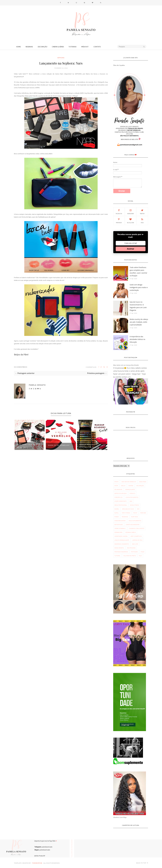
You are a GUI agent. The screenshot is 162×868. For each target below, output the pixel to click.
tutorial (117, 556)
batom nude (119, 524)
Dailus (123, 486)
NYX (138, 509)
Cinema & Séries (58, 47)
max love (135, 544)
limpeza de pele (137, 540)
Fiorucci (132, 493)
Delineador (118, 489)
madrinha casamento (122, 544)
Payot (135, 513)
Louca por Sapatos (132, 497)
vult (140, 556)
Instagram (130, 211)
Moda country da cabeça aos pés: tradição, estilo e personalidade (139, 322)
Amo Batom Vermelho (129, 482)
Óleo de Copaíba (119, 65)
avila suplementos (135, 521)
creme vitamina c (120, 528)
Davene (131, 486)
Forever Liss (118, 497)
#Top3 (116, 482)
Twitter (142, 211)
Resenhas (29, 47)
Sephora (61, 58)
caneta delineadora (133, 524)
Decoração (43, 47)
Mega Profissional (121, 505)
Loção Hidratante (121, 501)
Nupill (117, 513)
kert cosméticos (136, 536)
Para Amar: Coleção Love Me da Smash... (29, 446)
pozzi (142, 552)
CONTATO (97, 47)
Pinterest (119, 220)
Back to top (142, 863)
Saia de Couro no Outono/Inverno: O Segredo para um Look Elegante (138, 306)
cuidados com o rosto (137, 528)
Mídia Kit (85, 47)
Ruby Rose (135, 517)
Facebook (119, 211)
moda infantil (119, 548)
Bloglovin (130, 220)
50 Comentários (21, 367)
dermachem (118, 532)
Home (19, 47)
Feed (142, 220)
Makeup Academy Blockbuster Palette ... (90, 446)
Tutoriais (72, 47)
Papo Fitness (126, 513)
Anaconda (143, 482)
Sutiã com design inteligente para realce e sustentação (139, 287)
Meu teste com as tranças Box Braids (126, 365)
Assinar (131, 249)
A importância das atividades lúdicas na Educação (137, 339)
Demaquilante (130, 489)
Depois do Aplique (121, 493)
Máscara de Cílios (128, 509)
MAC (131, 501)
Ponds (117, 517)
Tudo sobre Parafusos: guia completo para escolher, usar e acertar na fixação (138, 271)
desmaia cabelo (131, 532)
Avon (116, 486)
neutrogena (131, 548)
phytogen (134, 552)
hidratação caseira (121, 536)
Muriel (117, 509)
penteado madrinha (121, 552)
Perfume (143, 513)
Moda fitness (135, 505)
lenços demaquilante (122, 540)
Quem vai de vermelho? (59, 445)
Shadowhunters (120, 521)
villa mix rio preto (130, 556)
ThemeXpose (37, 863)
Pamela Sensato (37, 385)
